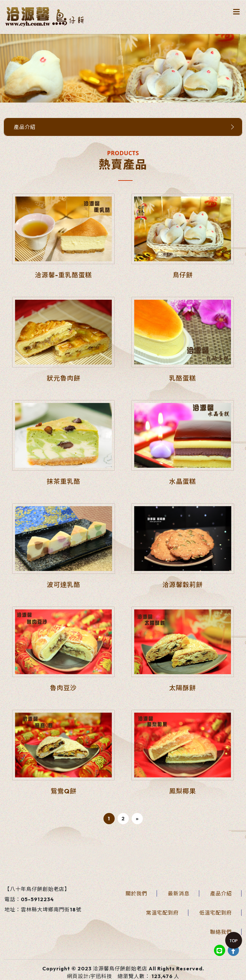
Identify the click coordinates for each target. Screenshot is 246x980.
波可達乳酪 (64, 585)
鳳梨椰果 (183, 791)
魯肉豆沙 (63, 688)
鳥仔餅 (183, 275)
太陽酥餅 (183, 688)
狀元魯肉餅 (64, 378)
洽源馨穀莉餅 (183, 585)
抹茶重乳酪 (64, 481)
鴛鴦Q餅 (64, 791)
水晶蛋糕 (183, 481)
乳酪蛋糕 (183, 378)
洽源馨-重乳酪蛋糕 (63, 275)
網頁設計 (78, 976)
